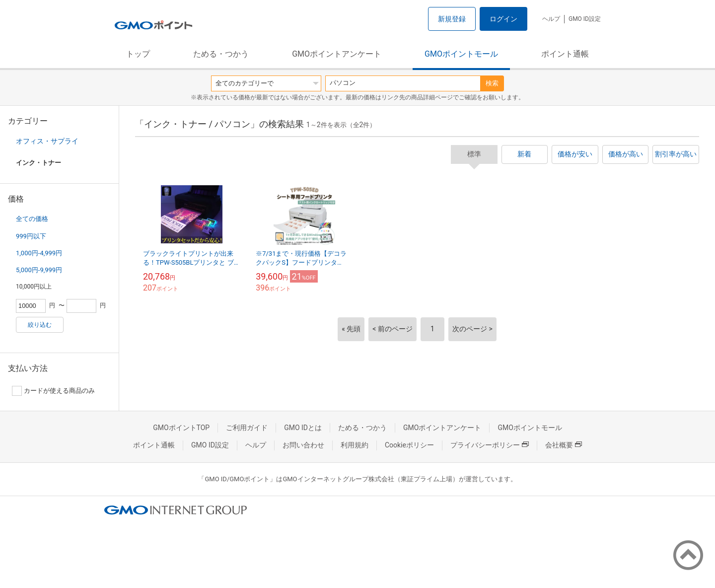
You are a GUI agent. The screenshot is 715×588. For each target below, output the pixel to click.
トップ (138, 54)
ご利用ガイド (247, 428)
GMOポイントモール (461, 54)
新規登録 (452, 19)
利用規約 (355, 445)
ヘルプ (551, 19)
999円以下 (31, 236)
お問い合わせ (303, 445)
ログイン (503, 19)
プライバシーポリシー (490, 445)
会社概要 (564, 445)
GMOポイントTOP (181, 428)
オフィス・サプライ (47, 141)
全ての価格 (32, 219)
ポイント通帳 (565, 54)
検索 (492, 83)
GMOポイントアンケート (337, 54)
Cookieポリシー (409, 445)
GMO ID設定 (585, 19)
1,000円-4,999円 (39, 253)
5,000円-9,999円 (39, 270)
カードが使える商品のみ (53, 391)
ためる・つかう (221, 54)
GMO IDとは (303, 428)
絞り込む (40, 325)
